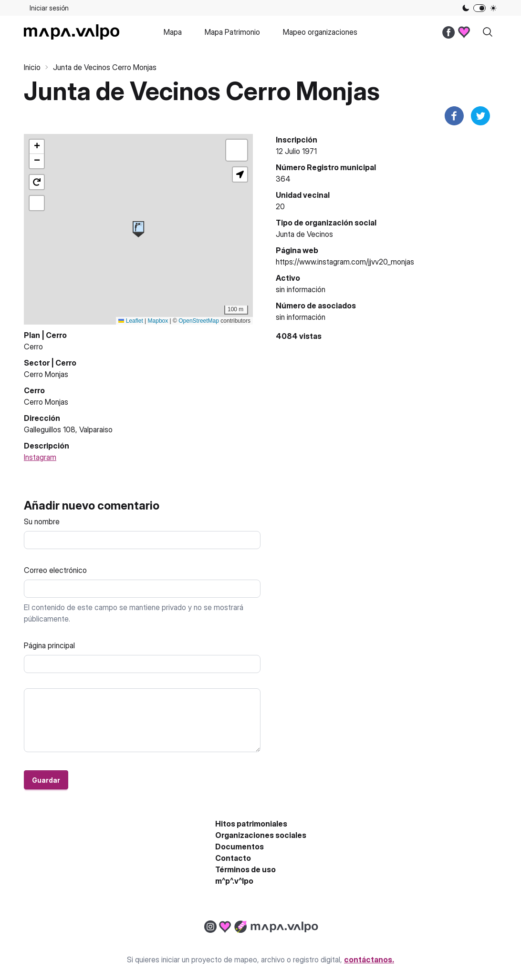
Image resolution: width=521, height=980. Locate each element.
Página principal (49, 645)
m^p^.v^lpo (234, 881)
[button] (138, 229)
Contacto (233, 858)
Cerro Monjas (46, 374)
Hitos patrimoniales (251, 824)
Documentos (240, 847)
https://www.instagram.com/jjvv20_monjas (345, 262)
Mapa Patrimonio (232, 32)
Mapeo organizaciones (320, 32)
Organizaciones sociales (261, 835)
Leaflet (130, 321)
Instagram (40, 457)
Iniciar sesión (49, 8)
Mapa (173, 32)
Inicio (32, 67)
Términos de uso (245, 869)
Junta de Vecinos (304, 234)
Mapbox (158, 321)
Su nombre (42, 521)
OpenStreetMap (199, 321)
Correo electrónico (55, 570)
